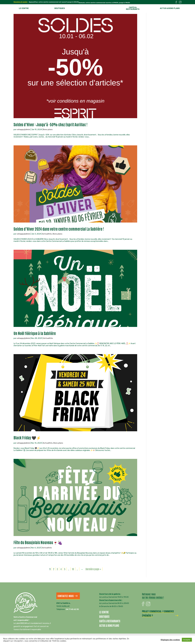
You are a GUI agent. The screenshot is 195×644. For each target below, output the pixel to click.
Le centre (24, 8)
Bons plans (48, 130)
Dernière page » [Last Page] (93, 569)
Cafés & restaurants (133, 8)
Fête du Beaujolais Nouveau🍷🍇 (38, 542)
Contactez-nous (66, 596)
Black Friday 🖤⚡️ (27, 437)
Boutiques (60, 8)
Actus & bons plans (170, 8)
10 (73, 569)
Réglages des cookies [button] (170, 640)
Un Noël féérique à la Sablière (35, 333)
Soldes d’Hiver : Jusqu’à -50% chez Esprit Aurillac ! (50, 124)
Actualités (47, 234)
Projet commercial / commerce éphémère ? (158, 613)
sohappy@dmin (23, 130)
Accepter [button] (187, 640)
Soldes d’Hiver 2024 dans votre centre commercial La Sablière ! (59, 229)
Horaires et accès (21, 2)
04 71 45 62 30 (72, 609)
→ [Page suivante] (82, 569)
